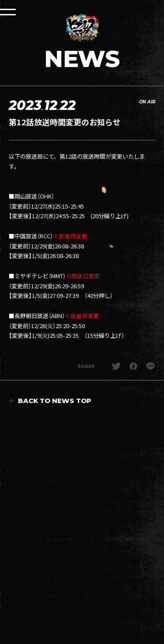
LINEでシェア (150, 366)
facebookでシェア (133, 366)
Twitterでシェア (116, 366)
